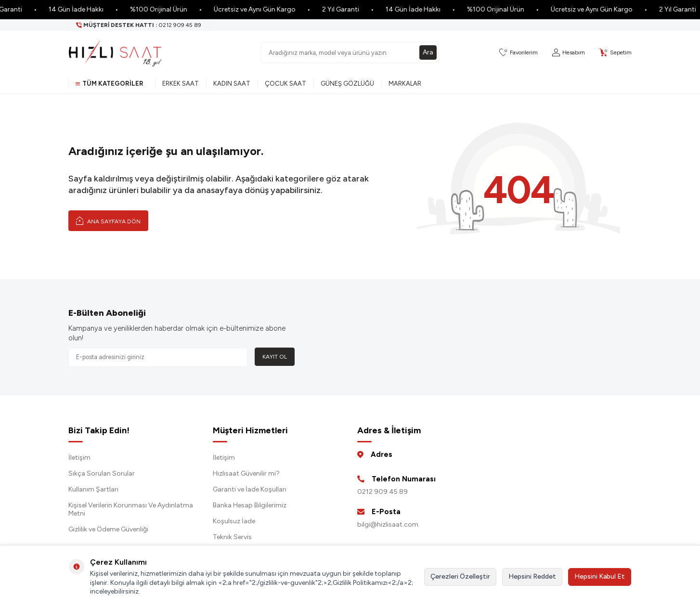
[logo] (115, 52)
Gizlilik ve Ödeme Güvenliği (108, 529)
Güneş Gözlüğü (347, 84)
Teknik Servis (232, 537)
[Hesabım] (569, 53)
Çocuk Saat (285, 84)
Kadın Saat (232, 84)
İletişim (79, 458)
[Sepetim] (616, 53)
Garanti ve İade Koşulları (250, 489)
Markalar (405, 84)
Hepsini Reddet (532, 576)
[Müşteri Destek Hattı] (139, 25)
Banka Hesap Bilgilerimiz (250, 505)
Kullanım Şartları (93, 489)
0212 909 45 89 (382, 492)
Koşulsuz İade (234, 521)
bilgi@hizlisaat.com (388, 524)
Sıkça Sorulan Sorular (102, 473)
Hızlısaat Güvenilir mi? (246, 473)
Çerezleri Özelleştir (460, 576)
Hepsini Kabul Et (600, 576)
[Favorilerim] (519, 53)
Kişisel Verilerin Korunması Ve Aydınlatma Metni (131, 509)
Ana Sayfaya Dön (108, 220)
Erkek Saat (181, 84)
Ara (428, 52)
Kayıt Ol (275, 357)
